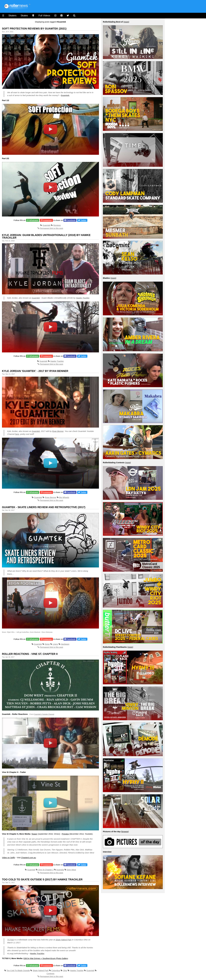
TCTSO (11, 940)
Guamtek (65, 95)
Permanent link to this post (51, 228)
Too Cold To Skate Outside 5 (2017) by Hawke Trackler (42, 879)
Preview (65, 834)
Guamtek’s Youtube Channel (44, 714)
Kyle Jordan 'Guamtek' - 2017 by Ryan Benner (35, 371)
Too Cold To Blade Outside (18, 970)
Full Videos (44, 16)
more (126, 22)
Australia (60, 870)
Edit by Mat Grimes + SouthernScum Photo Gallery (46, 958)
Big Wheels (64, 497)
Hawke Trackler (83, 298)
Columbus (56, 970)
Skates (24, 16)
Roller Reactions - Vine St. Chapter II (30, 654)
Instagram (47, 220)
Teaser (34, 834)
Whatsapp (34, 220)
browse (125, 831)
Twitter (83, 220)
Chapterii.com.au (28, 858)
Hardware (65, 644)
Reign (47, 644)
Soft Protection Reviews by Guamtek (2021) (34, 29)
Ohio (65, 970)
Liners (55, 644)
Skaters (12, 16)
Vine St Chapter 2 (46, 870)
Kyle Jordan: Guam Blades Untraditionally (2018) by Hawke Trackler (46, 236)
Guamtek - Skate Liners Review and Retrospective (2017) (44, 507)
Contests (51, 973)
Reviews (57, 225)
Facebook (71, 220)
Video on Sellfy (9, 858)
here (17, 434)
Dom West (71, 870)
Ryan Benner (58, 431)
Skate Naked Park (64, 940)
